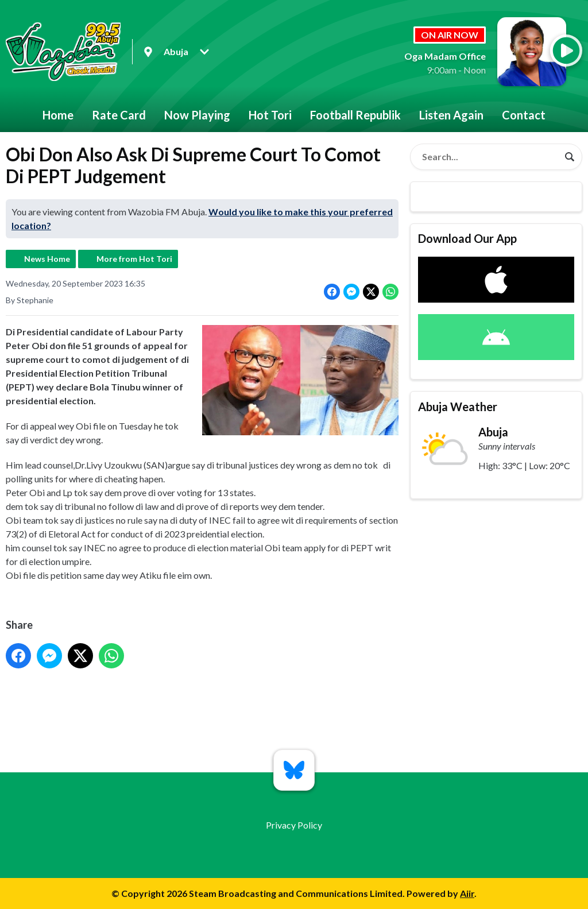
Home (58, 115)
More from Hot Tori (134, 259)
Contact (524, 115)
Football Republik (355, 115)
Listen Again (451, 115)
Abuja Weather (458, 407)
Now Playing (197, 115)
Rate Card (119, 115)
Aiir (467, 893)
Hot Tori (270, 115)
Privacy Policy (294, 825)
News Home (47, 259)
